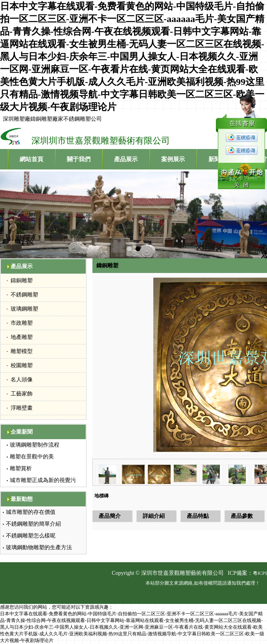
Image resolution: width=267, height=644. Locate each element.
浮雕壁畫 (22, 408)
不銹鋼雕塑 (24, 295)
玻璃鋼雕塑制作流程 (35, 445)
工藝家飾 (22, 394)
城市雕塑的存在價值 (31, 512)
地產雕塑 (22, 337)
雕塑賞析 (21, 468)
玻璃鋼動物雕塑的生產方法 (39, 547)
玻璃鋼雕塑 (24, 309)
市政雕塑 (22, 323)
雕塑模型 (22, 351)
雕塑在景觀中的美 (32, 457)
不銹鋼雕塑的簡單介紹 (33, 524)
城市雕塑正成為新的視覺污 (43, 480)
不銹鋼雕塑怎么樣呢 (31, 536)
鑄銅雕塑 (22, 281)
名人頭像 (22, 380)
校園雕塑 (22, 365)
